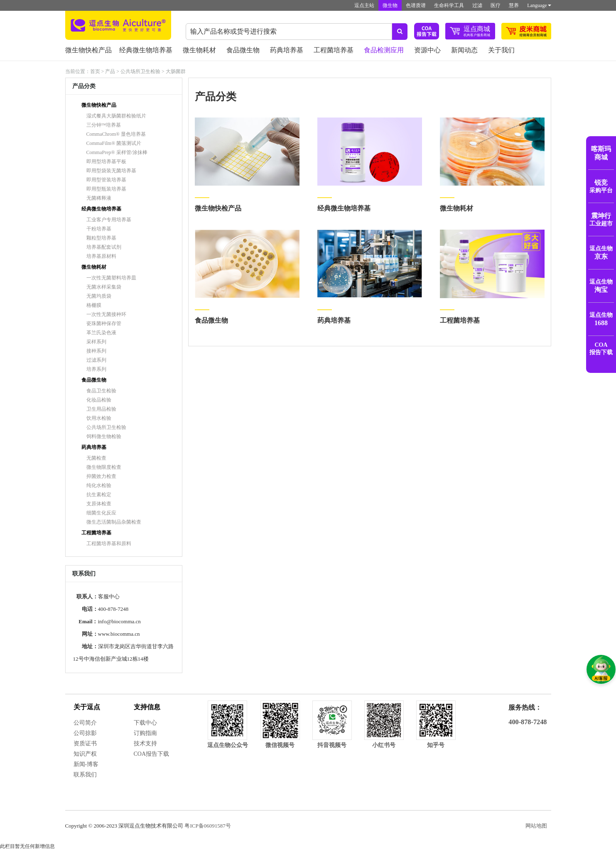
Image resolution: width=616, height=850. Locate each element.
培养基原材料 (101, 256)
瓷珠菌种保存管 (104, 323)
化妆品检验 (99, 400)
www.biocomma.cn (119, 634)
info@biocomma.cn (119, 621)
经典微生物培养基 (146, 50)
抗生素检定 (99, 495)
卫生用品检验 (101, 409)
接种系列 (96, 351)
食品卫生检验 (101, 391)
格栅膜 (94, 305)
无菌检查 (96, 458)
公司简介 (85, 723)
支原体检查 (99, 504)
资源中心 (427, 50)
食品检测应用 (384, 50)
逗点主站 (364, 5)
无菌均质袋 (99, 296)
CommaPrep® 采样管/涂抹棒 (117, 152)
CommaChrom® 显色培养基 (116, 134)
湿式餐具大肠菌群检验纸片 (116, 116)
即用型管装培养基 (106, 180)
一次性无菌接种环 (106, 314)
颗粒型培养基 (101, 238)
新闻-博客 (86, 764)
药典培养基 (287, 50)
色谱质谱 (416, 5)
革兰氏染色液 (101, 333)
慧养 (514, 5)
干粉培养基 (99, 229)
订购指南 (145, 733)
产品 (110, 71)
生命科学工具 (449, 5)
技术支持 (145, 743)
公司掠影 (85, 733)
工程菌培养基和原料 (109, 544)
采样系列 (96, 342)
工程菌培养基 (334, 50)
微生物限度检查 (104, 467)
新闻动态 (464, 50)
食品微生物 (243, 50)
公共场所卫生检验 (140, 71)
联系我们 (85, 775)
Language (539, 5)
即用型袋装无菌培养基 (111, 171)
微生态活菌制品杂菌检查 (114, 522)
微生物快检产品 (88, 50)
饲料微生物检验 (104, 436)
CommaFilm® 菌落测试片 (114, 143)
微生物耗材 (199, 50)
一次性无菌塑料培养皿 (111, 278)
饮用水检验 (99, 418)
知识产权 (85, 754)
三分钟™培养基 (104, 125)
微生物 (390, 5)
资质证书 (85, 743)
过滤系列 (96, 360)
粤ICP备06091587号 (207, 826)
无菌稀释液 (99, 198)
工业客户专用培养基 (109, 220)
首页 (95, 71)
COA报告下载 (152, 754)
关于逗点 (87, 707)
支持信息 (147, 707)
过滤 (477, 5)
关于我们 (501, 50)
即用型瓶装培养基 (106, 189)
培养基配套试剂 (104, 247)
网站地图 (536, 826)
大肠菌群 (176, 71)
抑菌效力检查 (101, 476)
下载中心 (145, 723)
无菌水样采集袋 (104, 287)
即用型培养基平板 (106, 162)
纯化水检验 (99, 485)
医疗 (496, 5)
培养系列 (96, 369)
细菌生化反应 (101, 513)
